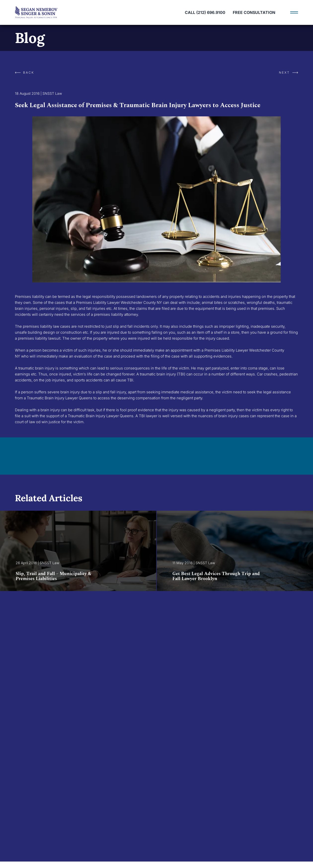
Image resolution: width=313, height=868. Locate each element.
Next (289, 72)
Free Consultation (254, 12)
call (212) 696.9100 (205, 12)
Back (25, 72)
